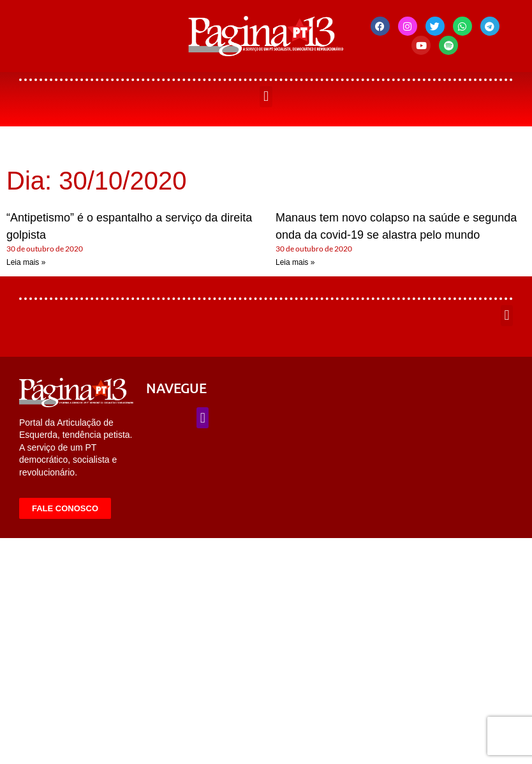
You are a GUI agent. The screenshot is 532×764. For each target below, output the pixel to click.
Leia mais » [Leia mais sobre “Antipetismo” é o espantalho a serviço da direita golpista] (26, 262)
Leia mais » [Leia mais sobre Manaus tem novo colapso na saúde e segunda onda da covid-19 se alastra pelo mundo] (295, 262)
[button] (266, 97)
